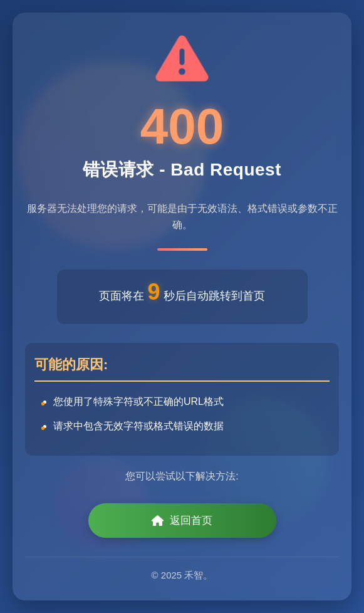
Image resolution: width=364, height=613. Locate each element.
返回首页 (182, 521)
